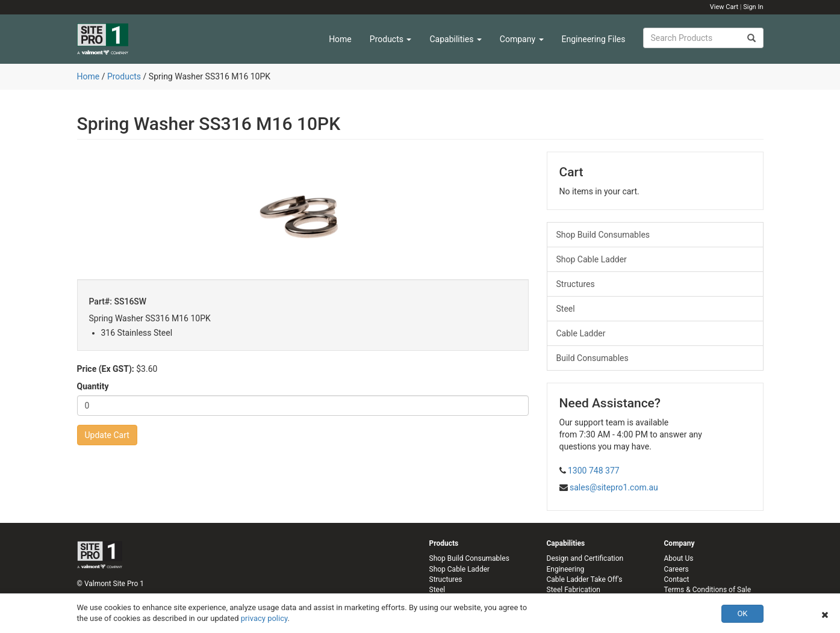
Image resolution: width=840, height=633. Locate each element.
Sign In (753, 7)
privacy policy (264, 618)
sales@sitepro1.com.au (614, 487)
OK (742, 613)
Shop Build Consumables (603, 235)
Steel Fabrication (574, 590)
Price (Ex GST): (106, 369)
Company (522, 39)
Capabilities (455, 39)
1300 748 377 (594, 471)
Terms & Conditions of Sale (708, 590)
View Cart (724, 7)
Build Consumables (593, 358)
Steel (566, 309)
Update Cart (107, 435)
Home (340, 39)
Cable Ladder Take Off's (585, 579)
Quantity (93, 386)
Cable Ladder (581, 333)
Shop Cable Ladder (592, 259)
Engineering (566, 569)
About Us (679, 558)
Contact (677, 579)
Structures (576, 284)
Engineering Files (594, 39)
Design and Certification (585, 558)
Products (391, 39)
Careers (677, 569)
